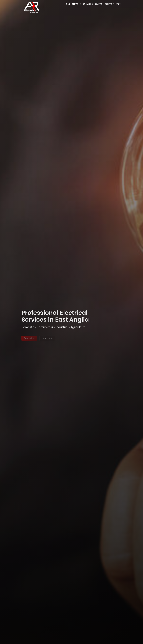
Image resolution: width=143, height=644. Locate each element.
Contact (109, 4)
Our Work (88, 4)
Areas (119, 4)
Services (76, 4)
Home (67, 4)
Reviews (98, 4)
